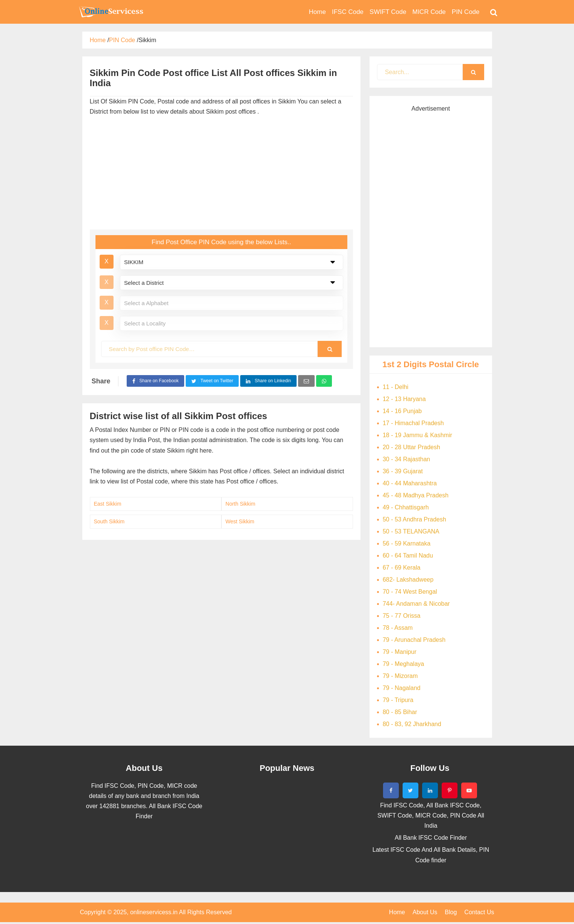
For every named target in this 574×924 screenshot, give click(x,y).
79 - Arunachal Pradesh (414, 640)
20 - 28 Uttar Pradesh (411, 447)
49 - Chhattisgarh (406, 507)
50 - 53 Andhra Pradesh (414, 519)
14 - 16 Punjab (402, 411)
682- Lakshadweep (408, 580)
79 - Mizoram (400, 676)
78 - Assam (398, 628)
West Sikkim (240, 521)
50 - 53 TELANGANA (411, 531)
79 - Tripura (398, 700)
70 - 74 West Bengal (410, 592)
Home (397, 912)
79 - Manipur (400, 652)
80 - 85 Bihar (400, 712)
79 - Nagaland (402, 688)
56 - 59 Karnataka (407, 543)
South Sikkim (109, 521)
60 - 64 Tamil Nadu (408, 555)
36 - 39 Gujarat (403, 471)
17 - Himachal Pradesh (413, 423)
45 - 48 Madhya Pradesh (416, 495)
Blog (451, 912)
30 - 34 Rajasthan (406, 459)
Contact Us (479, 912)
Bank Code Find (111, 12)
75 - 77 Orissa (401, 616)
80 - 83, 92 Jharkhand (412, 724)
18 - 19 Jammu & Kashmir (417, 435)
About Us (425, 912)
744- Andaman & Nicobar (416, 604)
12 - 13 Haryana (404, 399)
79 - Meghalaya (403, 664)
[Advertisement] (221, 169)
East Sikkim (108, 504)
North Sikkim (240, 504)
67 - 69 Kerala (402, 568)
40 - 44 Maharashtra (410, 483)
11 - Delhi (395, 387)
